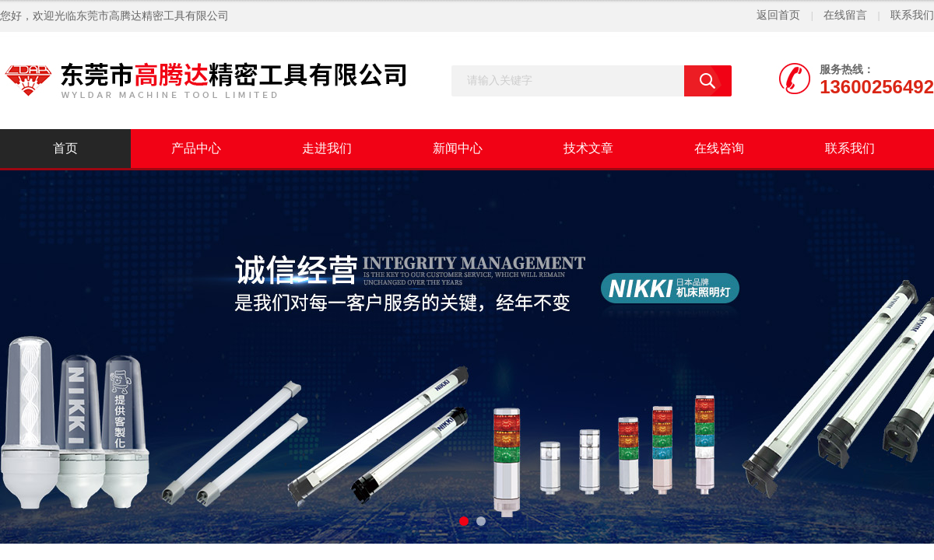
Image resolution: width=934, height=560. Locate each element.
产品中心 (196, 148)
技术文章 (588, 148)
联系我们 (912, 15)
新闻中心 (458, 148)
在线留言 (845, 15)
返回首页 (778, 15)
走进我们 (327, 148)
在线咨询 (719, 148)
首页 (65, 148)
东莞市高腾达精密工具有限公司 (153, 16)
